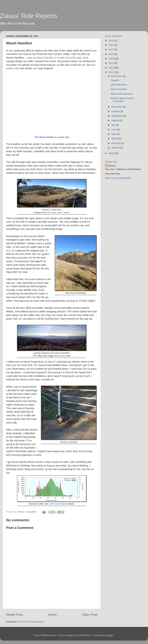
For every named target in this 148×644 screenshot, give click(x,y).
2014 (112, 59)
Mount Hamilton (47, 137)
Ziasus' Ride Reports (29, 16)
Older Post (90, 615)
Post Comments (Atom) (32, 622)
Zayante (115, 80)
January (116, 148)
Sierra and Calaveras (122, 94)
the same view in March (59, 213)
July (114, 125)
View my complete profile (118, 178)
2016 (112, 49)
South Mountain (119, 85)
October (116, 111)
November (117, 107)
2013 (112, 63)
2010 (112, 153)
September (117, 116)
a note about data (56, 504)
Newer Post (14, 615)
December (117, 76)
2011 (112, 72)
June (114, 130)
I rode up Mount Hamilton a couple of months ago (53, 58)
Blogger (110, 635)
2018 (112, 40)
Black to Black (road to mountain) (122, 100)
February (116, 143)
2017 (112, 45)
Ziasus (112, 166)
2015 (112, 54)
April (114, 134)
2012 (112, 68)
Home (52, 615)
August (115, 120)
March (115, 138)
